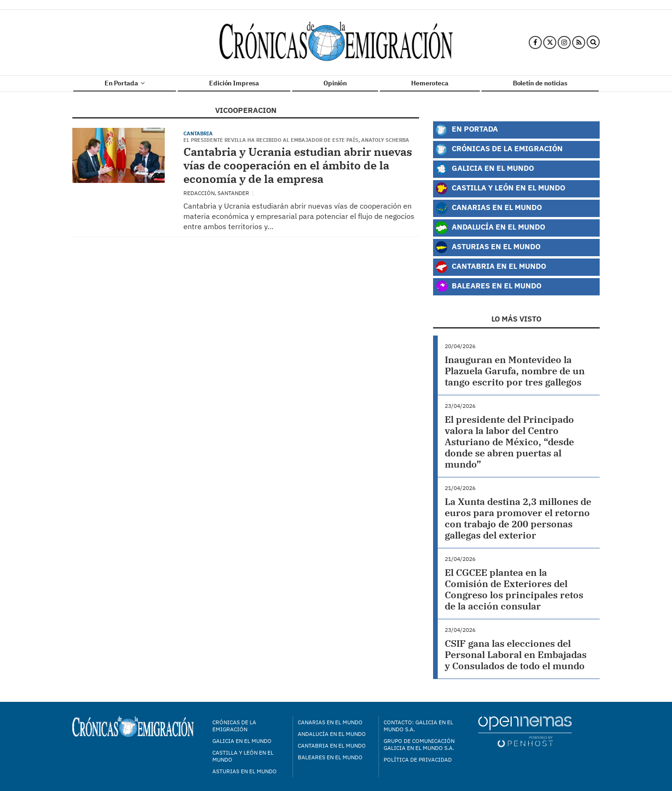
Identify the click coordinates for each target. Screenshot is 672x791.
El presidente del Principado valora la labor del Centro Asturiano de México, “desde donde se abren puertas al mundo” (509, 442)
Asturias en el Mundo (488, 247)
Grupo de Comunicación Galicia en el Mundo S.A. (419, 744)
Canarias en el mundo (330, 722)
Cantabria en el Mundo (490, 267)
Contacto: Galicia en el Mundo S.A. (418, 726)
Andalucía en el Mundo (490, 228)
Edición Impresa (234, 83)
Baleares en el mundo (330, 757)
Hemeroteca (430, 83)
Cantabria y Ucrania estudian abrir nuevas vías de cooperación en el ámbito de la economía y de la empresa (298, 165)
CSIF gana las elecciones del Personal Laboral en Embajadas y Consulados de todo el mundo (516, 654)
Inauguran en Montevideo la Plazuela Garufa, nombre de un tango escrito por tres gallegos (515, 371)
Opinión (335, 83)
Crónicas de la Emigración (499, 149)
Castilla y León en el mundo (243, 756)
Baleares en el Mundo (488, 287)
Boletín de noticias (540, 83)
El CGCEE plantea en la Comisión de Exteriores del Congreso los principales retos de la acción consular (514, 589)
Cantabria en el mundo (332, 745)
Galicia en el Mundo (484, 169)
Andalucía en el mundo (332, 734)
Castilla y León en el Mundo (500, 189)
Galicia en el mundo (242, 741)
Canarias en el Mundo (488, 208)
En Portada (125, 83)
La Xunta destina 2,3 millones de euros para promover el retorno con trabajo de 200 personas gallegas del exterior (518, 518)
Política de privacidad (418, 759)
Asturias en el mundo (245, 771)
